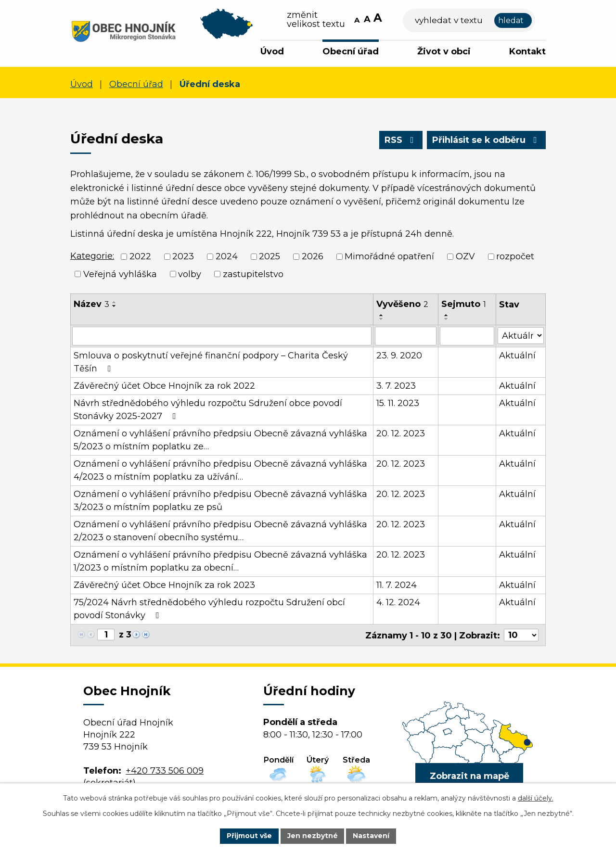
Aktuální (517, 355)
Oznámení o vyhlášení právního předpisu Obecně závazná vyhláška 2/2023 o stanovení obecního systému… (220, 530)
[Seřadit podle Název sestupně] (115, 306)
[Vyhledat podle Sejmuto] (467, 336)
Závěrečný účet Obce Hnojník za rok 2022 (164, 385)
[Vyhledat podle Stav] (521, 335)
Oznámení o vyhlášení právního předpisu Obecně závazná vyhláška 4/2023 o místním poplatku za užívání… (220, 470)
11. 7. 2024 (397, 585)
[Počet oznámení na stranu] (521, 635)
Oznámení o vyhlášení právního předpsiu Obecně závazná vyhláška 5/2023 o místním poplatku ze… (220, 439)
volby (190, 274)
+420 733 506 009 (165, 770)
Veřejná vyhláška (120, 274)
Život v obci (444, 51)
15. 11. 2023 (398, 403)
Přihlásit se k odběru (486, 140)
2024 (227, 256)
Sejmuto (464, 304)
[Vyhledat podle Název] (222, 336)
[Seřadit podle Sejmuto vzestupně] (447, 315)
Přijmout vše (249, 836)
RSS (400, 140)
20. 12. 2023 (401, 433)
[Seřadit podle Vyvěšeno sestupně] (382, 319)
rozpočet (515, 256)
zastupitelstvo (253, 274)
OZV (465, 256)
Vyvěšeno (402, 304)
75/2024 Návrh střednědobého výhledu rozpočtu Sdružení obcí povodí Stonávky (209, 608)
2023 (183, 256)
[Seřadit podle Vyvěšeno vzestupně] (382, 315)
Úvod (272, 51)
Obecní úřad (351, 51)
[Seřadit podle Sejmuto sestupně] (447, 319)
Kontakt (527, 51)
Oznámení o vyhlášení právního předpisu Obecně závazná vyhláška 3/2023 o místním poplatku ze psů (220, 500)
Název (91, 304)
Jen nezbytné (313, 836)
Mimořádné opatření (389, 256)
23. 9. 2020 (399, 355)
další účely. (536, 798)
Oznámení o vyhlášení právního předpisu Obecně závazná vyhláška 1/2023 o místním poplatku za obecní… (220, 561)
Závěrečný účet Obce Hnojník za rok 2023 (164, 585)
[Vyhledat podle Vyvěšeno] (406, 336)
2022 (140, 256)
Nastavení (372, 836)
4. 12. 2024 (398, 602)
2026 (313, 256)
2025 (269, 256)
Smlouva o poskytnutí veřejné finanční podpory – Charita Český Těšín (211, 362)
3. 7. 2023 (396, 385)
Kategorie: (92, 256)
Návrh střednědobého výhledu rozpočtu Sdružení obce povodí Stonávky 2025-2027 (208, 409)
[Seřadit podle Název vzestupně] (115, 302)
